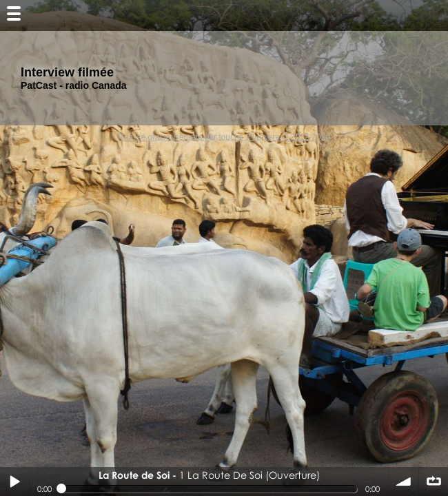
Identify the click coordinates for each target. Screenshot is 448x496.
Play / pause (14, 482)
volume (404, 482)
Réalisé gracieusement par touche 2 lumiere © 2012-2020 (224, 137)
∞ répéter (434, 482)
